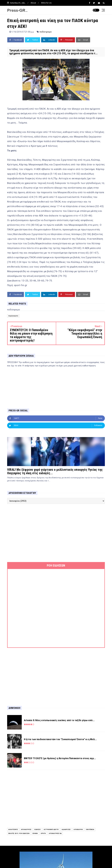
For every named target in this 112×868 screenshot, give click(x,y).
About (33, 3)
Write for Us (46, 3)
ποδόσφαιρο (46, 32)
